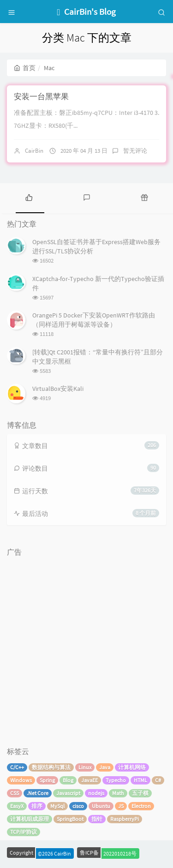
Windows (21, 780)
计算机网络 (132, 767)
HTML (140, 780)
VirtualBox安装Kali (58, 389)
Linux (85, 767)
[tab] (29, 197)
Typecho (116, 780)
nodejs (96, 793)
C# (158, 780)
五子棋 (140, 793)
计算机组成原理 (30, 819)
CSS (15, 793)
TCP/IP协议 (24, 832)
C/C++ (17, 767)
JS (121, 806)
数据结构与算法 (51, 767)
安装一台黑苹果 (41, 96)
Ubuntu (101, 806)
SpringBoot (70, 819)
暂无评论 (135, 151)
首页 (25, 68)
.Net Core (38, 793)
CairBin (34, 151)
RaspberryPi (125, 819)
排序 (37, 806)
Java (105, 767)
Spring (47, 780)
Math (118, 793)
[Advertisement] (86, 647)
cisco (78, 806)
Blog (68, 780)
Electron (141, 806)
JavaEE (89, 780)
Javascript (68, 793)
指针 (97, 819)
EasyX (17, 806)
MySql (57, 806)
